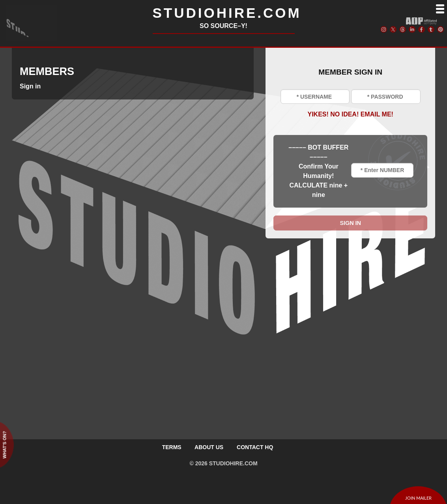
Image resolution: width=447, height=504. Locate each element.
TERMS (172, 447)
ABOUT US (209, 447)
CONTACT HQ (255, 447)
